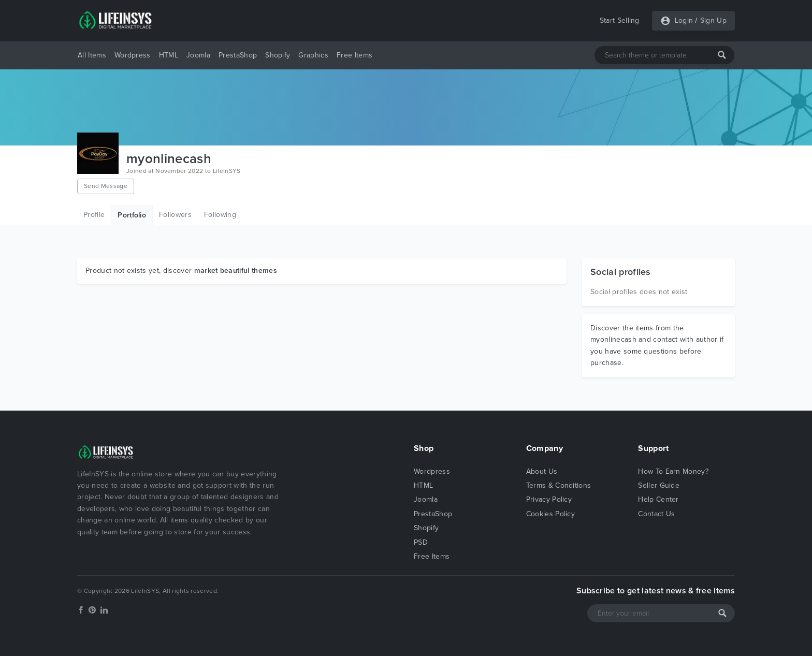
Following (220, 215)
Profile (94, 215)
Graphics (313, 55)
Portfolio (132, 215)
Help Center (658, 499)
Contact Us (656, 514)
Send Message (106, 186)
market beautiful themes (236, 271)
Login (684, 20)
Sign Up (713, 20)
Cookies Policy (550, 514)
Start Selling (620, 20)
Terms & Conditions (559, 485)
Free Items (354, 55)
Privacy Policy (549, 499)
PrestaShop (238, 55)
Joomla (198, 55)
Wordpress (133, 55)
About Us (542, 471)
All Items (92, 55)
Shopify (278, 55)
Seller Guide (659, 485)
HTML (169, 55)
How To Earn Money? (673, 471)
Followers (175, 215)
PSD (421, 542)
